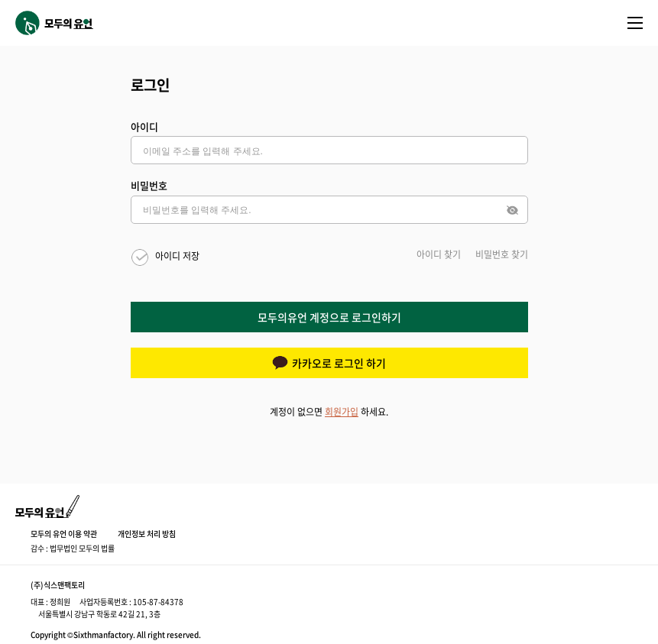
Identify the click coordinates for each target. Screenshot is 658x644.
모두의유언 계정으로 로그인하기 (329, 317)
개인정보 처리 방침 (147, 534)
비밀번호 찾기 (502, 254)
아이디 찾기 (439, 254)
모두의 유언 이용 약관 (64, 534)
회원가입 (342, 412)
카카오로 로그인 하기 (329, 362)
